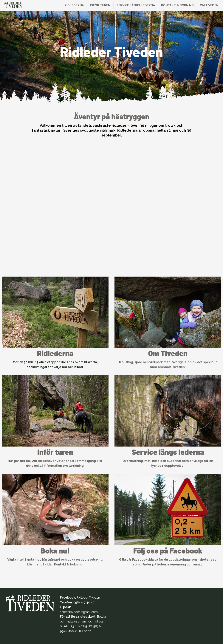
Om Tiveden (209, 5)
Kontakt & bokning (177, 5)
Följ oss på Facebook (168, 551)
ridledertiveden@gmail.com (79, 612)
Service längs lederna (136, 5)
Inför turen (100, 5)
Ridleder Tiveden (88, 598)
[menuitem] (74, 5)
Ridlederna (74, 5)
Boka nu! (55, 551)
